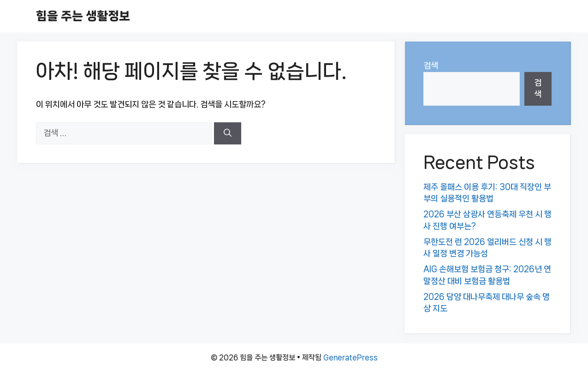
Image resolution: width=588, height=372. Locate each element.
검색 (431, 66)
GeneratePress (350, 357)
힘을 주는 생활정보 (83, 16)
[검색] (228, 133)
